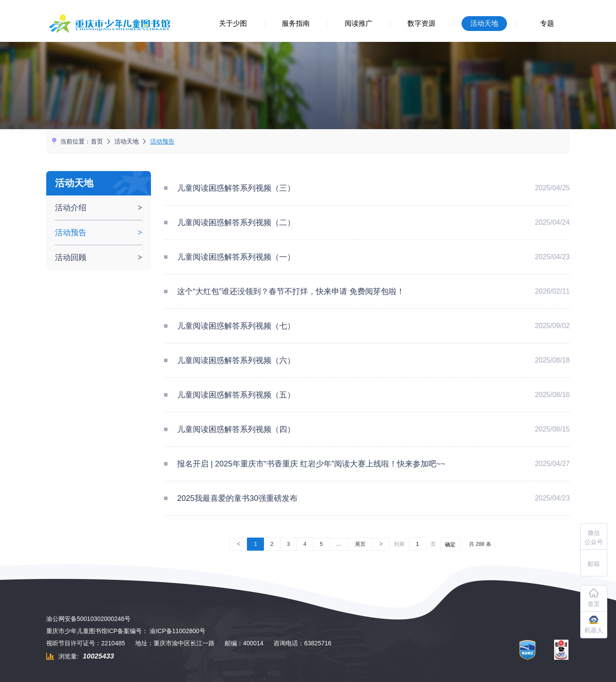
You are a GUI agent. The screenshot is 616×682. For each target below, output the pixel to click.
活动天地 (484, 23)
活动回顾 (71, 257)
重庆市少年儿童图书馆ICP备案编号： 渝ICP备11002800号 (126, 631)
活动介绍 (71, 208)
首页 (97, 141)
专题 (547, 23)
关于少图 (233, 23)
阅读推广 (359, 23)
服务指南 (296, 23)
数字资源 (421, 23)
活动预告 (162, 141)
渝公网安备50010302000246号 (88, 619)
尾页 (360, 544)
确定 (450, 545)
